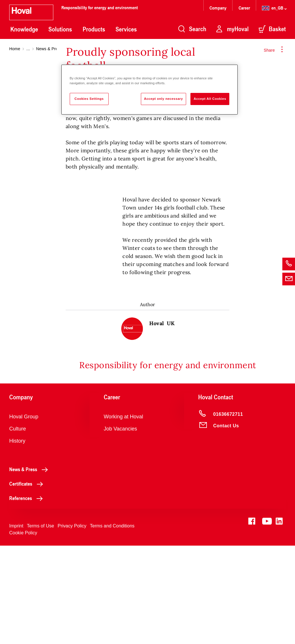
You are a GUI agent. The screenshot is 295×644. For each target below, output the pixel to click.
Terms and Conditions (112, 624)
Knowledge (24, 29)
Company (219, 8)
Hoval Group (24, 515)
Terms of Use (40, 624)
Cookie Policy (23, 631)
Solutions (60, 29)
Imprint (16, 624)
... (28, 49)
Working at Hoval (123, 515)
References (28, 596)
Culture (18, 527)
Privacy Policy (72, 624)
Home (15, 49)
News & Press (49, 49)
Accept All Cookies (210, 99)
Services (126, 29)
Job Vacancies (120, 527)
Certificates (28, 582)
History (17, 539)
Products (94, 29)
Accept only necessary (163, 99)
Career (245, 8)
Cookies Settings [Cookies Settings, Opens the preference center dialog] (89, 99)
